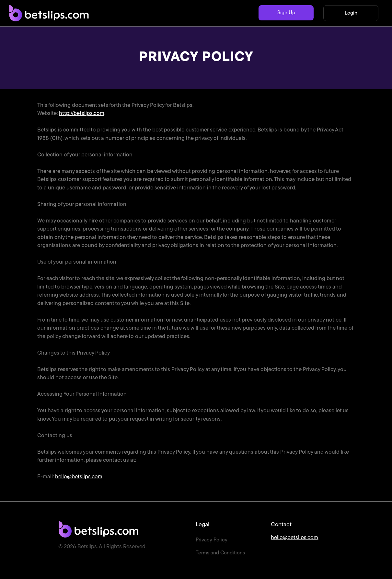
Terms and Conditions (220, 553)
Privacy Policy (212, 540)
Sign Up (286, 13)
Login (351, 13)
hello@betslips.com (79, 477)
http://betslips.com (82, 114)
